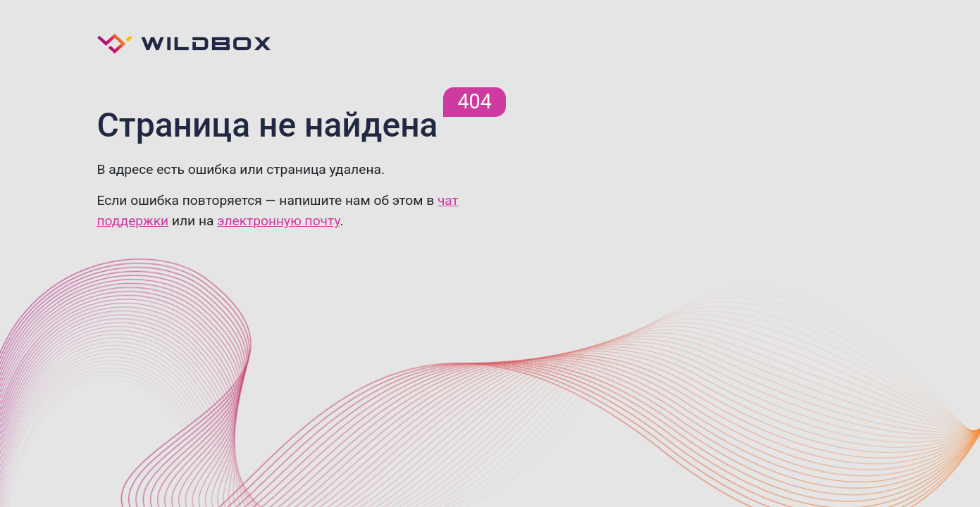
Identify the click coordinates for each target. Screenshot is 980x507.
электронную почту (278, 221)
